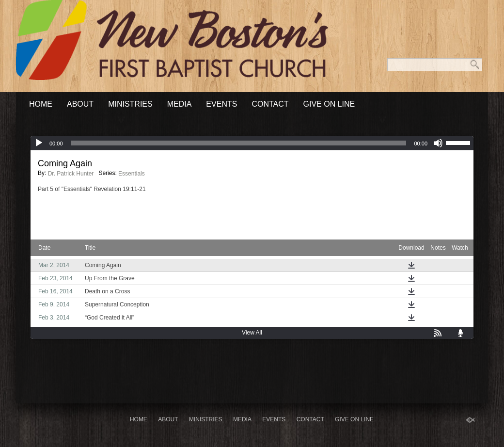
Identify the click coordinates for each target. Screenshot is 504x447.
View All (252, 333)
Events (221, 104)
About (80, 104)
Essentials (132, 174)
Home (41, 104)
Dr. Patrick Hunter (71, 174)
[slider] (239, 143)
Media (180, 104)
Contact (270, 104)
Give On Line (329, 104)
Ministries (130, 104)
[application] (252, 143)
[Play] (39, 143)
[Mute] (438, 143)
